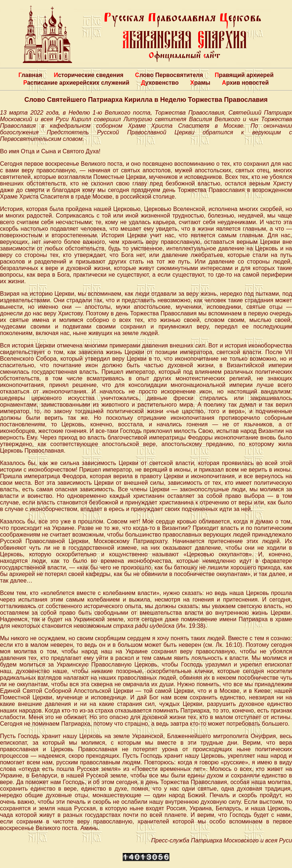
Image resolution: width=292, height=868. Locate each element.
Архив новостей (245, 83)
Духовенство (160, 83)
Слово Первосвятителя (169, 75)
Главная (30, 75)
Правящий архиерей (244, 75)
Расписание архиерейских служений (76, 83)
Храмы (200, 83)
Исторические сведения (89, 75)
